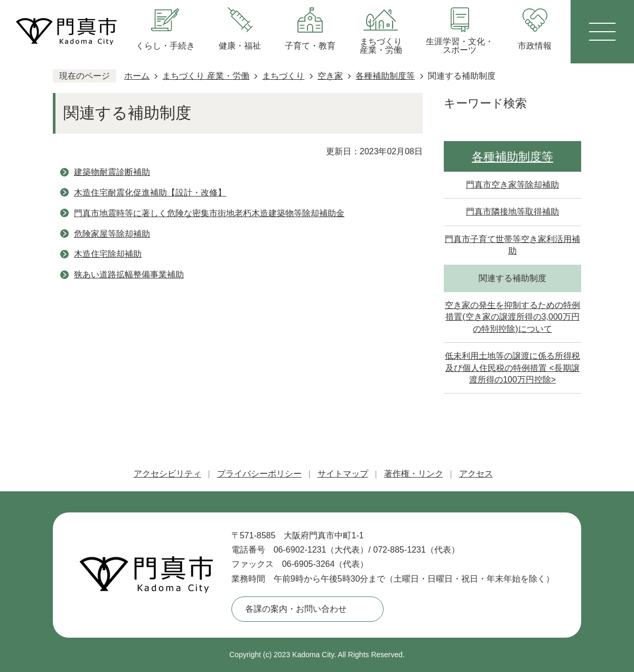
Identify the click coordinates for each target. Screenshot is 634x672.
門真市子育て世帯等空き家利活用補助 (512, 245)
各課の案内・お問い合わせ (296, 609)
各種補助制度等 (385, 76)
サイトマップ (343, 474)
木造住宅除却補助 (108, 254)
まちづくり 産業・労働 (206, 76)
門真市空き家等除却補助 (512, 185)
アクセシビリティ (167, 474)
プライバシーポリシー (259, 474)
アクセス (476, 474)
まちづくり (283, 76)
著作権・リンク (414, 474)
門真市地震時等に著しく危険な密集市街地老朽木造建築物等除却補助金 (209, 213)
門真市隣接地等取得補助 (512, 212)
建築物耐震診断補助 (112, 172)
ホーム (137, 76)
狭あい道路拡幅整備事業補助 (129, 274)
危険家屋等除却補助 (112, 234)
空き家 (330, 76)
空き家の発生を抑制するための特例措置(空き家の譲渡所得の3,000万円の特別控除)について (512, 317)
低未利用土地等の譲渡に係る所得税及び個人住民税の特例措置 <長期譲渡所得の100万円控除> (512, 368)
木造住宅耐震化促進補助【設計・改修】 (150, 193)
